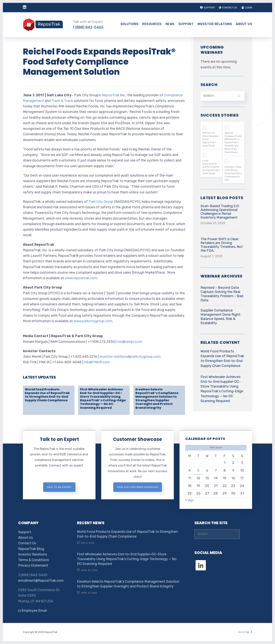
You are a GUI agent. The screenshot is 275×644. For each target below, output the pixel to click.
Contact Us (27, 543)
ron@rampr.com (130, 342)
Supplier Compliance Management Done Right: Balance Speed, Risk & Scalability (221, 317)
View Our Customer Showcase (138, 487)
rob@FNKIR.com (97, 362)
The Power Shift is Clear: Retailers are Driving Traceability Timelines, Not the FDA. (222, 245)
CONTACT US (228, 8)
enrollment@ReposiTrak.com (41, 581)
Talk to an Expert (59, 439)
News (170, 24)
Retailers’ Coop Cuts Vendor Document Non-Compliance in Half (233, 173)
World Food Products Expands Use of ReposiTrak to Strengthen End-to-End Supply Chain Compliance (47, 395)
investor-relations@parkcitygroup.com (130, 357)
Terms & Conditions (34, 560)
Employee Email (32, 611)
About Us (244, 24)
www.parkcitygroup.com (93, 321)
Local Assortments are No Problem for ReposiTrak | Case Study (211, 167)
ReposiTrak (110, 95)
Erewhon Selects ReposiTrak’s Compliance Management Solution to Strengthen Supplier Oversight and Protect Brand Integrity (157, 399)
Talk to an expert (59, 487)
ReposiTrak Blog (31, 549)
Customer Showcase (137, 439)
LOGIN (247, 8)
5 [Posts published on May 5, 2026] (198, 470)
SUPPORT (208, 8)
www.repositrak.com (81, 278)
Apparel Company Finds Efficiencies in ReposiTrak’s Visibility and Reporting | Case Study (233, 142)
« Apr (189, 500)
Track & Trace (62, 101)
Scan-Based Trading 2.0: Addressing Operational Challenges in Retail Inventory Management (220, 212)
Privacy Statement (33, 565)
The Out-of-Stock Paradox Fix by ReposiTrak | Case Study (210, 139)
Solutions (130, 24)
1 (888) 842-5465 (88, 27)
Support (186, 24)
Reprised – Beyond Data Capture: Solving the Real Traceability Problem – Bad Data (222, 294)
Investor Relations (215, 24)
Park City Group (101, 202)
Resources (152, 24)
